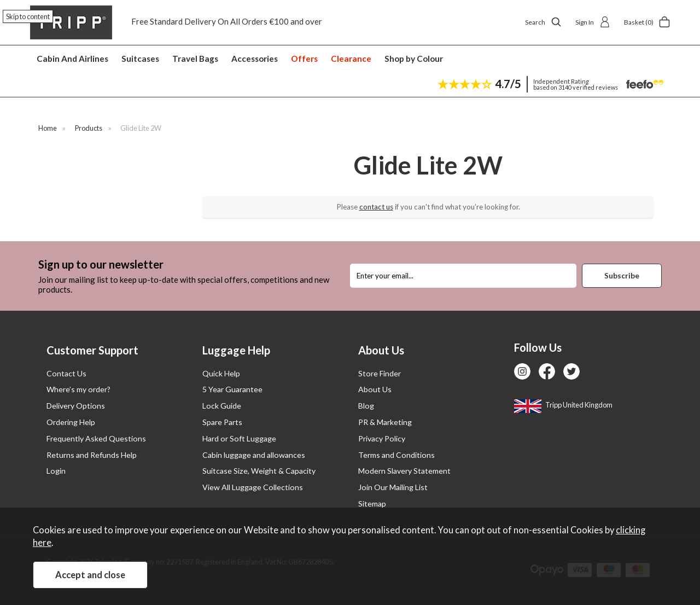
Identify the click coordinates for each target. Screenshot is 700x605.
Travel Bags (195, 59)
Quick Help (221, 373)
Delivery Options (76, 406)
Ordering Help (71, 422)
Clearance (351, 59)
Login (56, 471)
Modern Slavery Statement (404, 471)
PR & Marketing (385, 422)
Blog (366, 406)
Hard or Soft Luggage (239, 438)
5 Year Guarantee (232, 389)
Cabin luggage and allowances (254, 455)
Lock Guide (222, 406)
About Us (375, 389)
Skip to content (28, 16)
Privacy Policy (382, 438)
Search (543, 22)
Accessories (255, 59)
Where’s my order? (78, 389)
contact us (376, 207)
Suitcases (140, 59)
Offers (304, 59)
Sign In (593, 22)
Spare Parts (222, 422)
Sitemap (372, 504)
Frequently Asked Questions (96, 438)
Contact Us (66, 373)
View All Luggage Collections (253, 487)
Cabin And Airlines (72, 59)
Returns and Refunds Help (92, 455)
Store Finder (380, 373)
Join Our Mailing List (393, 487)
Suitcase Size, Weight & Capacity (259, 471)
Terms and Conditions (396, 455)
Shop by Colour (414, 59)
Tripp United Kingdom (563, 405)
